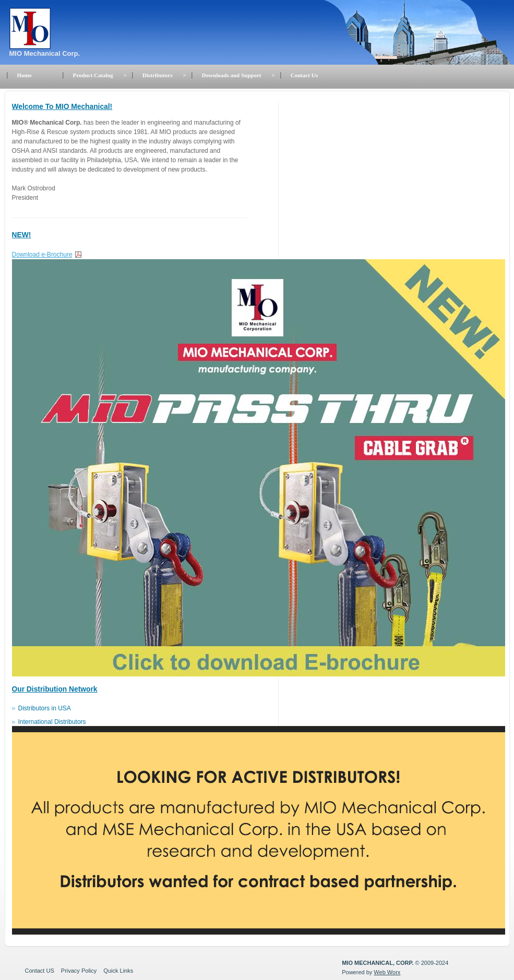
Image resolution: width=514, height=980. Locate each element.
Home (25, 75)
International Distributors (52, 722)
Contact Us (304, 75)
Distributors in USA (45, 708)
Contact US (40, 971)
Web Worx (387, 972)
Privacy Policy (79, 971)
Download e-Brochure (42, 255)
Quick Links (118, 971)
